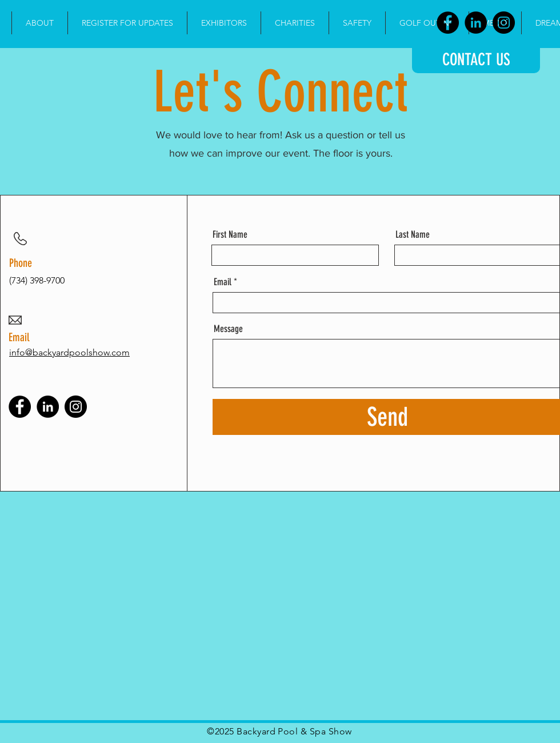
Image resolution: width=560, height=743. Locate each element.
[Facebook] (448, 23)
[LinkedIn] (476, 23)
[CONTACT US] (476, 59)
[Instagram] (504, 23)
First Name (230, 235)
